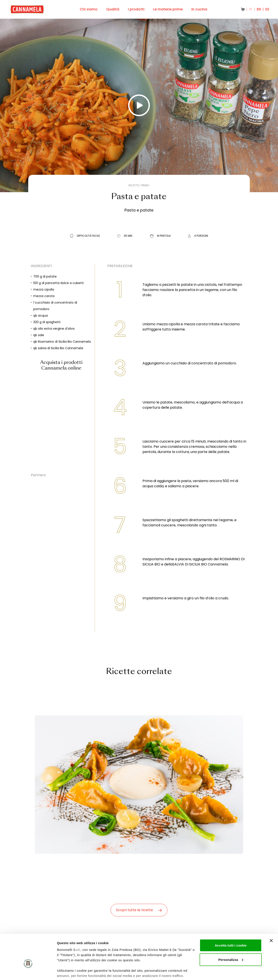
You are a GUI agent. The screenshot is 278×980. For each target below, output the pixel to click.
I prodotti (136, 9)
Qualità (113, 9)
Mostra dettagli (69, 971)
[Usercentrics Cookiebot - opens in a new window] (28, 972)
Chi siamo (89, 9)
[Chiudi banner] (271, 914)
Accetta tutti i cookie (231, 919)
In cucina (199, 9)
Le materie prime (168, 9)
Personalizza (231, 933)
